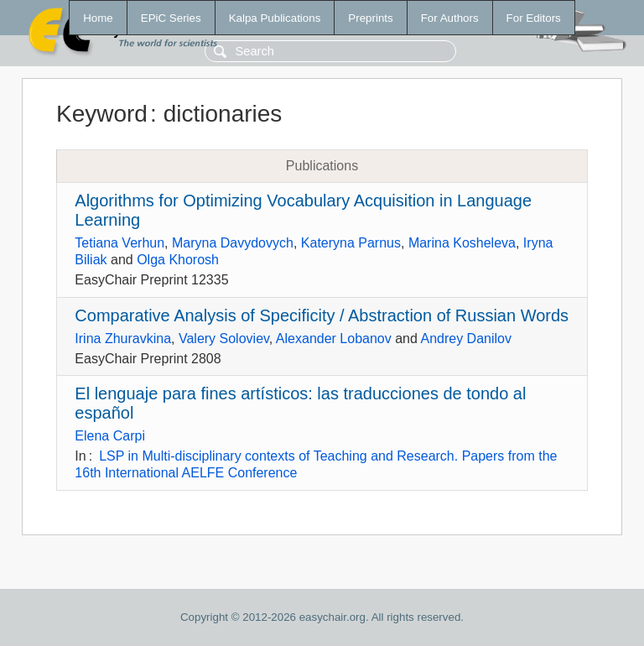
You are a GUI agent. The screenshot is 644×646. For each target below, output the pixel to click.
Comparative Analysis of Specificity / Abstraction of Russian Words (322, 315)
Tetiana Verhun (119, 243)
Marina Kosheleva (462, 243)
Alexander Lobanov (334, 339)
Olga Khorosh (178, 260)
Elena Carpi (110, 436)
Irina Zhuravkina (123, 339)
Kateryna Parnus (351, 243)
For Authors (450, 18)
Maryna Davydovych (233, 243)
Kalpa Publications (275, 18)
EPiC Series (171, 18)
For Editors (534, 18)
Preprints (370, 18)
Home (98, 18)
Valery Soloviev (224, 339)
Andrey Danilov (466, 339)
